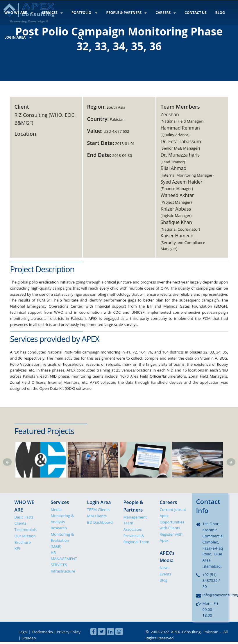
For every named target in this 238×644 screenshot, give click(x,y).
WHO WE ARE (18, 13)
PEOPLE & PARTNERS (125, 13)
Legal (23, 632)
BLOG (217, 13)
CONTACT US (193, 13)
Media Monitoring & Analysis (62, 516)
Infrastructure (63, 571)
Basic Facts (24, 517)
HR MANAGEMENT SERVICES (64, 559)
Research (59, 528)
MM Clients (97, 516)
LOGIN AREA (18, 37)
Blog (164, 580)
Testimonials (26, 530)
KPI (17, 548)
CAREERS (164, 13)
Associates (133, 529)
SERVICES (52, 13)
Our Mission (25, 536)
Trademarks (42, 632)
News (165, 568)
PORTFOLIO (83, 13)
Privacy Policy (69, 632)
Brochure (23, 542)
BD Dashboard (100, 522)
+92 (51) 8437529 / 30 (211, 581)
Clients (20, 523)
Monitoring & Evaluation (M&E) (62, 540)
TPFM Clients (99, 510)
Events (166, 574)
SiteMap (29, 638)
